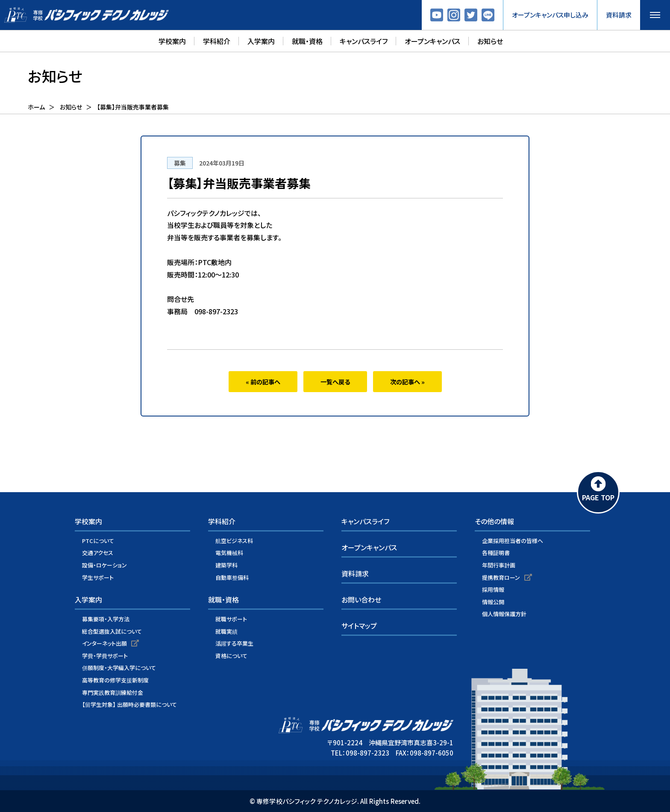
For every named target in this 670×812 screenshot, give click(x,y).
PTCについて (98, 541)
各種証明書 (496, 553)
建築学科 (226, 565)
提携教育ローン (501, 577)
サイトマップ (359, 626)
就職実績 (226, 631)
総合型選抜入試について (112, 631)
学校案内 (172, 41)
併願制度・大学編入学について (119, 668)
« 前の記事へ (263, 382)
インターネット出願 (104, 643)
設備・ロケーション (104, 565)
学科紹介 (217, 41)
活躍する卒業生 (234, 643)
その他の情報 (494, 521)
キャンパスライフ (364, 41)
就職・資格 (307, 41)
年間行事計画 (499, 565)
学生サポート (98, 577)
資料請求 (619, 15)
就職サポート (231, 619)
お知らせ (490, 41)
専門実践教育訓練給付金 (113, 692)
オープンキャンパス (432, 41)
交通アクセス (98, 553)
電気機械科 (229, 553)
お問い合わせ (361, 600)
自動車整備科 (232, 577)
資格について (231, 656)
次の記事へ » (407, 382)
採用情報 (493, 589)
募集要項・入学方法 (106, 619)
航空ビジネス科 (234, 541)
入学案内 (261, 41)
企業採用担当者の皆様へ (513, 541)
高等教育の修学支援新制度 (115, 680)
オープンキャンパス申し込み (550, 15)
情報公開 (493, 602)
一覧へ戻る (335, 382)
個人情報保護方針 (504, 614)
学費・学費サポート (105, 656)
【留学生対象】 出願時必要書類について (129, 704)
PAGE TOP (598, 497)
